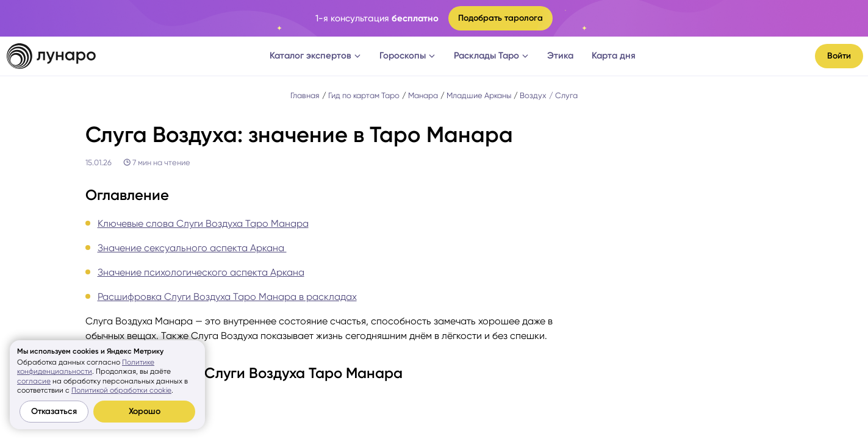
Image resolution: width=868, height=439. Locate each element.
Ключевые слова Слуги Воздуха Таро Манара (203, 223)
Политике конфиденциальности (86, 367)
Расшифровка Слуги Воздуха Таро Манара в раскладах (227, 297)
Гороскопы (407, 55)
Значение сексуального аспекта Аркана (192, 248)
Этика (560, 55)
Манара (423, 95)
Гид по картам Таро (364, 95)
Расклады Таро (491, 55)
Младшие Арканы (479, 95)
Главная (305, 95)
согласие (34, 381)
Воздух (533, 95)
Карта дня (614, 55)
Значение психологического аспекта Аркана (201, 272)
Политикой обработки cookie (121, 390)
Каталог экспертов (315, 55)
